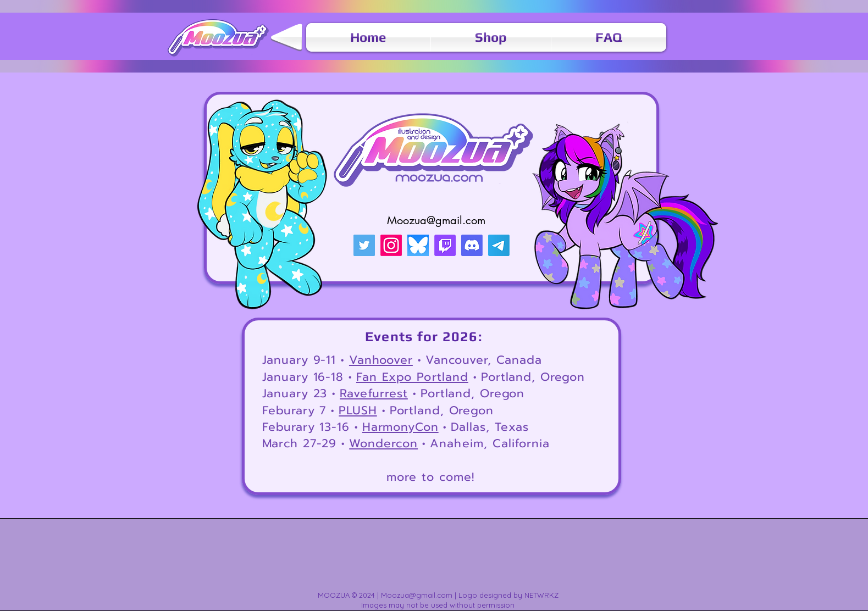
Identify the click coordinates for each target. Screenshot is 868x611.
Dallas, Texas (490, 427)
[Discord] (472, 245)
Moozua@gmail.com (436, 220)
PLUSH (358, 410)
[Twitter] (364, 245)
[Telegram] (499, 245)
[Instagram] (391, 245)
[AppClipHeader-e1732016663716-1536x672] (418, 245)
